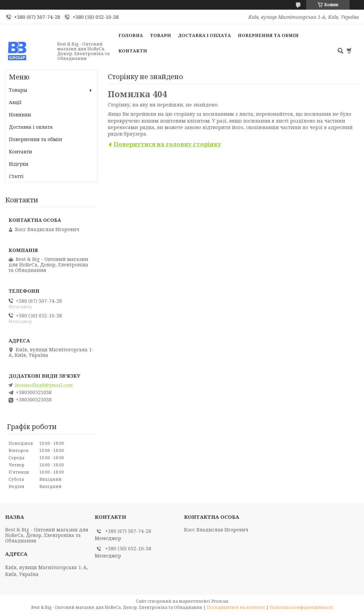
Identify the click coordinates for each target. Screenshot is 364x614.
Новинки (20, 115)
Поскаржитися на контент (236, 607)
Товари (160, 35)
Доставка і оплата (204, 35)
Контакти (133, 51)
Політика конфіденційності (301, 607)
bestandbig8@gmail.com (44, 385)
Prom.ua (220, 601)
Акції (15, 102)
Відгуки (19, 164)
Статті (16, 176)
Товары (18, 90)
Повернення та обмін (268, 35)
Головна (131, 35)
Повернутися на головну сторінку (167, 144)
